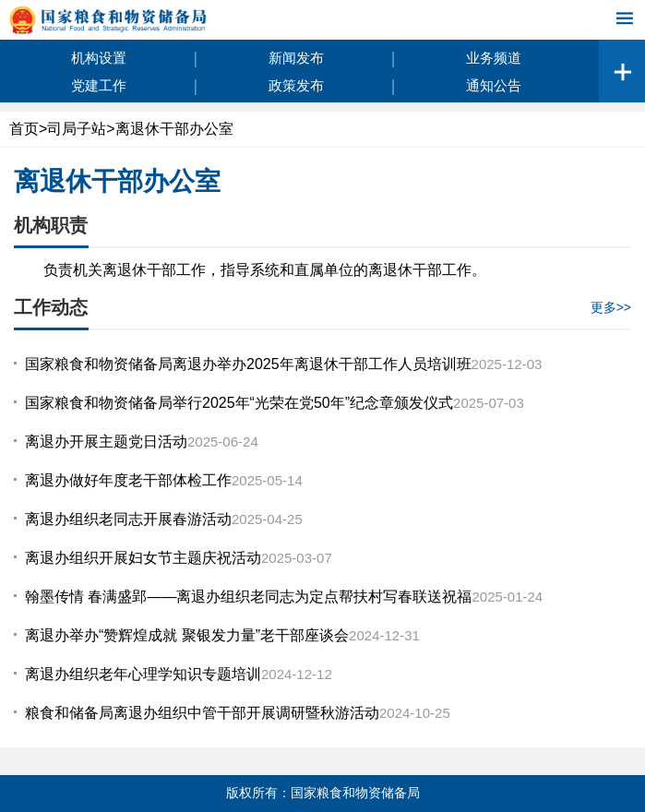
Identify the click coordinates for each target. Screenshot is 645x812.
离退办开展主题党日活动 (106, 442)
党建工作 (99, 85)
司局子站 (77, 129)
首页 (24, 129)
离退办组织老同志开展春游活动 (128, 519)
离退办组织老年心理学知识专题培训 (143, 674)
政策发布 (296, 85)
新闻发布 (296, 58)
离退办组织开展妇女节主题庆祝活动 (143, 558)
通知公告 (494, 85)
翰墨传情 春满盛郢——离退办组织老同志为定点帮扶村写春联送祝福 (248, 597)
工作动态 (51, 307)
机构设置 (99, 58)
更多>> (611, 307)
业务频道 (494, 58)
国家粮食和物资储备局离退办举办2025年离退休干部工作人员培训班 (248, 364)
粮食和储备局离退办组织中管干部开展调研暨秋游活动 (202, 713)
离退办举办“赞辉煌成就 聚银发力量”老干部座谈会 (187, 635)
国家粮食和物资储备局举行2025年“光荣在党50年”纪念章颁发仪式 (239, 403)
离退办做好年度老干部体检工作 (128, 480)
